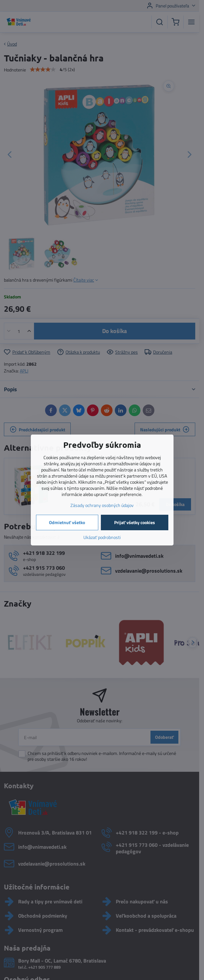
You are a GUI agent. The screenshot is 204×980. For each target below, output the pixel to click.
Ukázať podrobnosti (102, 537)
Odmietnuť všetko (67, 522)
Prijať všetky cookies (135, 522)
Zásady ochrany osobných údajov (102, 505)
